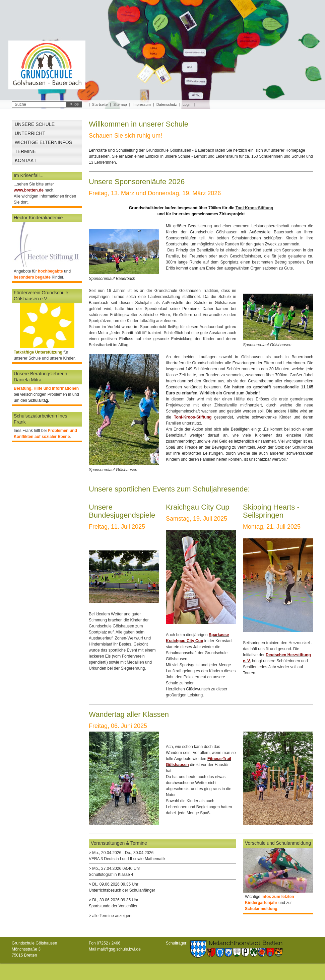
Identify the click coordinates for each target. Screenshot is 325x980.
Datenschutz (167, 104)
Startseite (100, 104)
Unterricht (30, 133)
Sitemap (120, 104)
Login (187, 104)
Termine (25, 151)
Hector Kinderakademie (38, 218)
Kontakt (26, 160)
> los (74, 104)
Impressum (141, 104)
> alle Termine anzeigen (110, 916)
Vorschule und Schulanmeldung (278, 843)
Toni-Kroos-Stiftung (254, 208)
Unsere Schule (35, 124)
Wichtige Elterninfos (43, 142)
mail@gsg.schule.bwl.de (119, 949)
